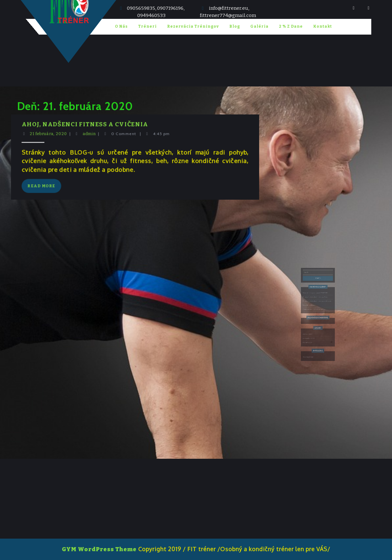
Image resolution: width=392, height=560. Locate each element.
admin (89, 134)
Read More (44, 188)
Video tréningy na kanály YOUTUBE (316, 304)
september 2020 (312, 333)
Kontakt (323, 26)
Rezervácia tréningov (193, 26)
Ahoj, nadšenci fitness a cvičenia (85, 124)
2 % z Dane (291, 26)
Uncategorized (312, 345)
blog (235, 26)
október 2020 (311, 331)
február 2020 (311, 336)
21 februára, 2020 (49, 134)
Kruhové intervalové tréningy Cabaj (316, 307)
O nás (121, 26)
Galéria (259, 26)
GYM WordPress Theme (99, 549)
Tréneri (147, 26)
